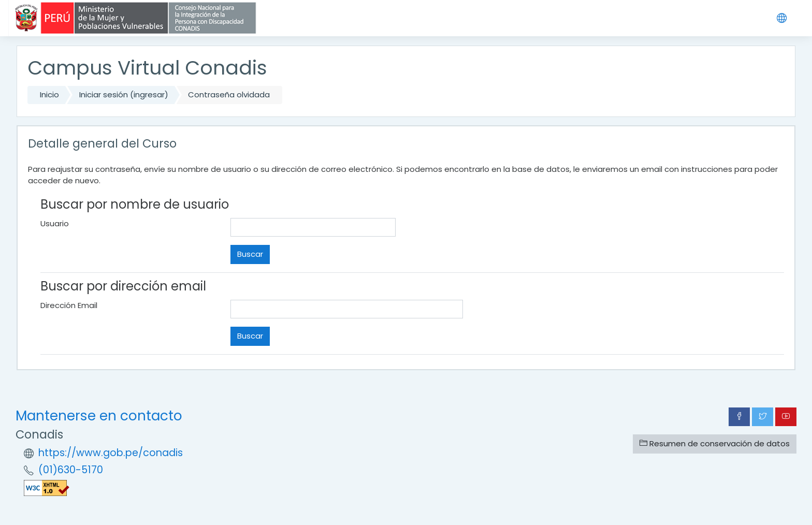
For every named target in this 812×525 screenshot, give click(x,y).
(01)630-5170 (71, 470)
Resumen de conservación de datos (715, 443)
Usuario (55, 223)
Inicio (49, 94)
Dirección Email (69, 305)
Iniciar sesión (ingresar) (124, 94)
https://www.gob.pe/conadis (111, 453)
